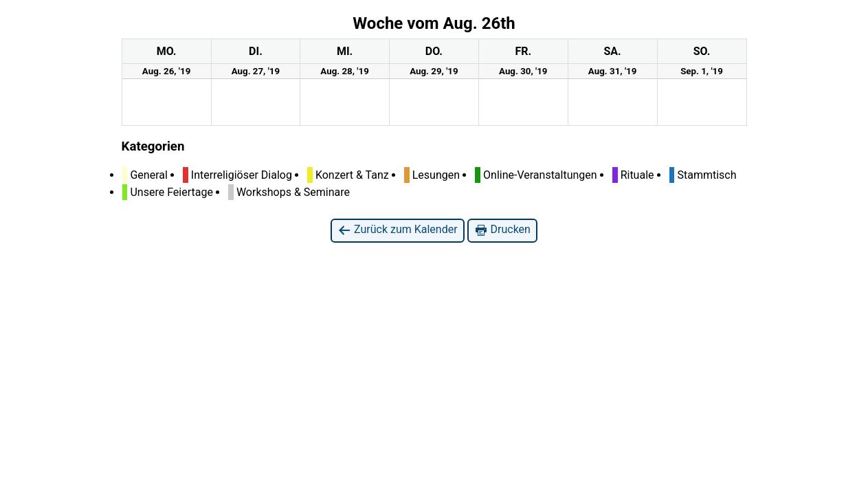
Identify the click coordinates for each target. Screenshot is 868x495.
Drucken (502, 230)
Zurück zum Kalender (398, 230)
